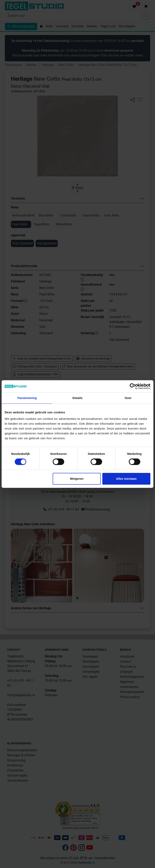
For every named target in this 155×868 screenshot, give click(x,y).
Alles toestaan (126, 479)
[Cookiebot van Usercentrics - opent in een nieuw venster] (133, 386)
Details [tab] (77, 398)
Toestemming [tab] (27, 398)
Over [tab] (128, 398)
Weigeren (77, 479)
